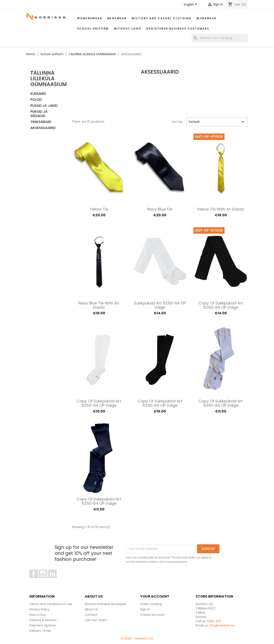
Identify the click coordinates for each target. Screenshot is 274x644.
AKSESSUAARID (43, 128)
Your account (155, 596)
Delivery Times (40, 631)
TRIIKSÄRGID (41, 122)
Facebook (38, 580)
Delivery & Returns (43, 620)
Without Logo (128, 29)
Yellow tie (99, 209)
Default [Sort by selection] (217, 122)
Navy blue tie (160, 209)
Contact (91, 615)
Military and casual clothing (162, 18)
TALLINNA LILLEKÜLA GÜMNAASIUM (49, 79)
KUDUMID (38, 94)
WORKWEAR (206, 18)
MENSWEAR (117, 18)
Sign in (145, 609)
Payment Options (42, 625)
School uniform (93, 29)
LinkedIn (55, 580)
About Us (91, 609)
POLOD (36, 100)
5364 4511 (214, 621)
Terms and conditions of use (51, 604)
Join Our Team (96, 620)
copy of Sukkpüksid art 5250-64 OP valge (221, 305)
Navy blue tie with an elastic (99, 305)
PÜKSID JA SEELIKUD (39, 114)
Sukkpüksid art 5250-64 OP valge (160, 305)
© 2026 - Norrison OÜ (137, 638)
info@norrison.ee (222, 625)
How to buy (38, 615)
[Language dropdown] (191, 5)
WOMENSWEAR (90, 18)
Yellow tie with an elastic (221, 209)
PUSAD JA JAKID (44, 106)
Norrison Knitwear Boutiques (105, 604)
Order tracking (151, 604)
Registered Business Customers (178, 29)
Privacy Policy (39, 609)
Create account (152, 615)
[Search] (220, 38)
